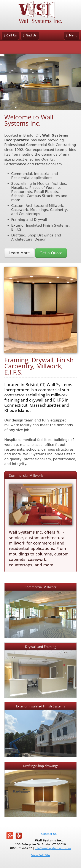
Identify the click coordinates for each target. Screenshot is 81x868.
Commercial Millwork (26, 475)
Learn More (19, 253)
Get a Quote (51, 253)
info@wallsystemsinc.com (53, 848)
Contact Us (49, 834)
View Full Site (40, 855)
